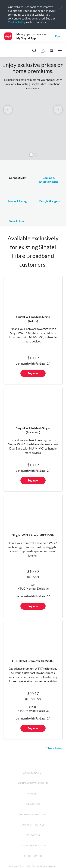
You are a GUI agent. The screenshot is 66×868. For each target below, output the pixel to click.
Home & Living (17, 201)
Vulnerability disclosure (33, 783)
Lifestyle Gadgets (49, 201)
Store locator (33, 856)
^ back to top (54, 748)
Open (59, 36)
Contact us (33, 835)
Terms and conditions (33, 814)
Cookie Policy (17, 22)
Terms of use (33, 804)
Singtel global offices (33, 846)
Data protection (33, 773)
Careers (33, 794)
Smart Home (17, 221)
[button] (62, 7)
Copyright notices (33, 825)
